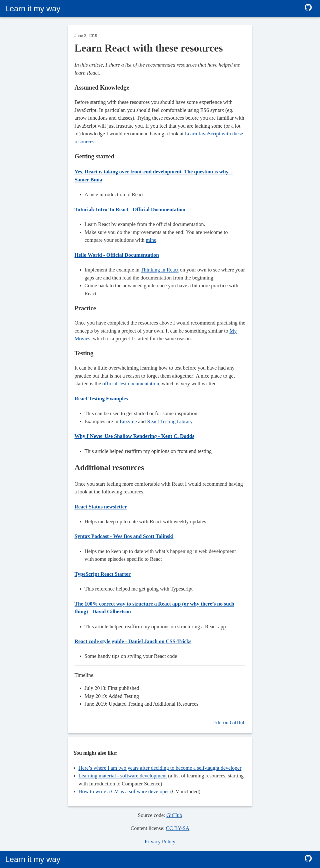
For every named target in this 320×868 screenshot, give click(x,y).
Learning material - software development (123, 776)
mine (151, 240)
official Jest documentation (131, 384)
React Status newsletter (101, 507)
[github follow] (308, 9)
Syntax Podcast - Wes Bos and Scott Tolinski (124, 536)
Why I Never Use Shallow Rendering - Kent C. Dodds (134, 436)
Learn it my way (33, 9)
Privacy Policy (160, 841)
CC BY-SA (178, 828)
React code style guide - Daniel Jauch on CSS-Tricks (133, 641)
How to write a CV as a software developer (124, 791)
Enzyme (128, 421)
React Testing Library (170, 421)
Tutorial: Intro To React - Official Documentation (130, 209)
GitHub (174, 815)
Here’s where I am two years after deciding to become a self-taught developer (160, 768)
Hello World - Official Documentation (117, 255)
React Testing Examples (101, 399)
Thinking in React (160, 270)
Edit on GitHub (229, 722)
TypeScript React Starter (103, 574)
